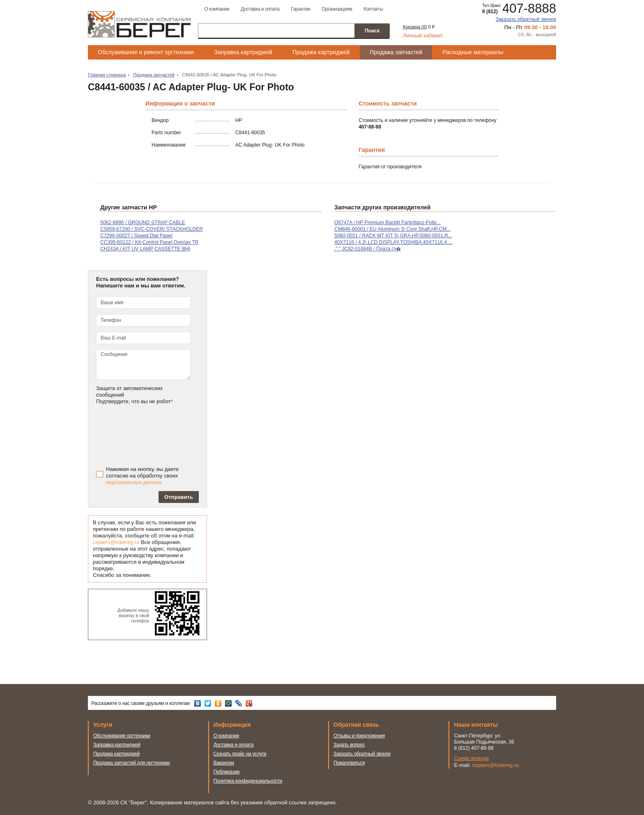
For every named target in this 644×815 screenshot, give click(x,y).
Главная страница (107, 75)
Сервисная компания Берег (139, 24)
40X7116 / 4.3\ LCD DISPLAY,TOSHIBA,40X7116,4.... (393, 242)
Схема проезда (472, 758)
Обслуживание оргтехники (122, 736)
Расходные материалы (473, 52)
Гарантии (300, 9)
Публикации (227, 772)
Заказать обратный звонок (526, 19)
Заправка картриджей (243, 52)
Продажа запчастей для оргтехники (131, 763)
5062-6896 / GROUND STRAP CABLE (143, 223)
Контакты (373, 9)
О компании (217, 9)
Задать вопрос (349, 745)
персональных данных (134, 482)
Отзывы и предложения (359, 736)
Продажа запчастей (396, 52)
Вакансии (224, 763)
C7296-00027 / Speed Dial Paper (137, 236)
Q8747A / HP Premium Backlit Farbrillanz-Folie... (388, 223)
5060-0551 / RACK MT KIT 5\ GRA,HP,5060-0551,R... (393, 236)
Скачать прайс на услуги (240, 754)
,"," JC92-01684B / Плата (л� (368, 249)
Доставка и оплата (260, 9)
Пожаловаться (349, 763)
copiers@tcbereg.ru (116, 542)
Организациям (337, 9)
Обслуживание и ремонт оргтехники (146, 52)
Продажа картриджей (321, 52)
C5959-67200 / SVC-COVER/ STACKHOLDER (152, 229)
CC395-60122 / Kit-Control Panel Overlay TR (149, 242)
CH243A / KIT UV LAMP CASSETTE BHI (145, 249)
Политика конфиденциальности (248, 781)
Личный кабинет (423, 36)
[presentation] (154, 434)
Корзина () (415, 27)
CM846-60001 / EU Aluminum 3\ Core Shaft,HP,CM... (392, 229)
